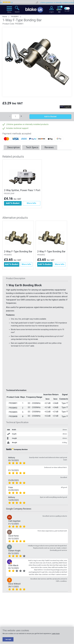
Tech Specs (32, 147)
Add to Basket (50, 117)
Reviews (49, 147)
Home (5, 17)
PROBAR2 (8, 255)
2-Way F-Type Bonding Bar (18, 251)
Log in (51, 12)
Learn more (56, 633)
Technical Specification (17, 422)
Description (13, 147)
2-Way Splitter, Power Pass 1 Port (22, 190)
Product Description (16, 278)
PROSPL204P (9, 194)
